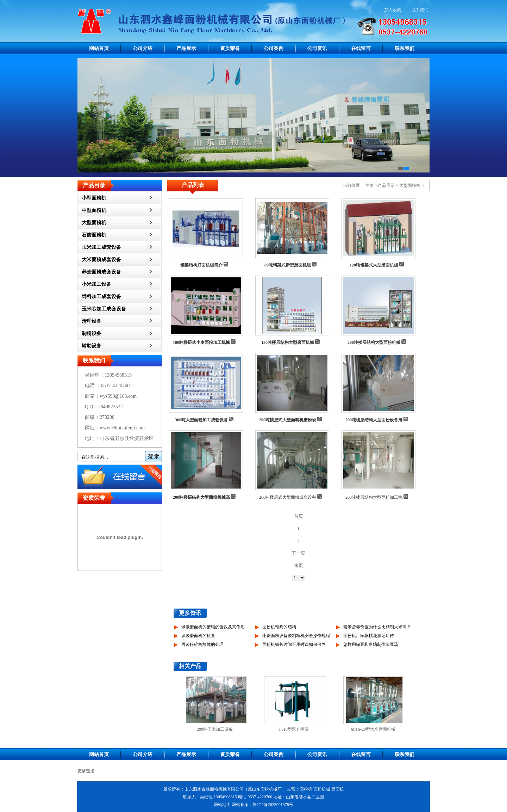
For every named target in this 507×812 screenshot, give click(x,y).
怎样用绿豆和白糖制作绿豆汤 (371, 644)
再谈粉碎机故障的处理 (202, 644)
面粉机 (306, 789)
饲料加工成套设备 (101, 297)
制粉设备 (92, 333)
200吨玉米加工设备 (215, 729)
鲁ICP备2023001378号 (273, 805)
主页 (369, 185)
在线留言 (361, 48)
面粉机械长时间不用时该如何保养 (294, 644)
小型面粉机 (94, 198)
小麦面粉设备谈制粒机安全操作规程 (296, 636)
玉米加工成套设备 (101, 247)
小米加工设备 (96, 284)
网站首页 (99, 48)
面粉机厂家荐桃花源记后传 (369, 636)
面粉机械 (322, 789)
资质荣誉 (230, 48)
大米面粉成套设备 (101, 260)
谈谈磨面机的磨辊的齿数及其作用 (213, 627)
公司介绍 (143, 48)
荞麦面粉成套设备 (101, 272)
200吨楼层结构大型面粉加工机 (374, 497)
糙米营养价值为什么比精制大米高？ (377, 627)
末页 (299, 565)
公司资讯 (317, 48)
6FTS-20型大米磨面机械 (373, 729)
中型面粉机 (94, 210)
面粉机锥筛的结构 (279, 627)
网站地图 (222, 805)
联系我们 (420, 10)
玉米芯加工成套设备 (104, 309)
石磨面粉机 (94, 235)
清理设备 (92, 321)
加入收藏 (393, 10)
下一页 (298, 553)
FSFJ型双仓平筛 (294, 729)
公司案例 (274, 48)
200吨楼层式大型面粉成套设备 (288, 497)
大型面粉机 (94, 223)
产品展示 (186, 48)
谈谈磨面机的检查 (198, 636)
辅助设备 (92, 346)
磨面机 (338, 789)
